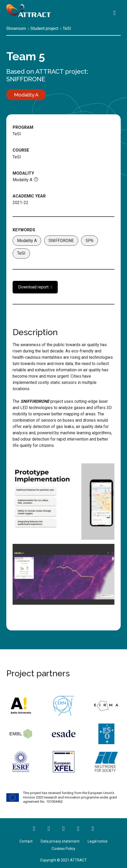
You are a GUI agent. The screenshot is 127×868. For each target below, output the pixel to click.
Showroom (16, 28)
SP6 (89, 241)
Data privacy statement (60, 841)
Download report (33, 287)
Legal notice (98, 841)
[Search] (116, 13)
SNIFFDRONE (26, 79)
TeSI (67, 28)
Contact (26, 841)
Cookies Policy (63, 849)
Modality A (27, 241)
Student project (44, 28)
